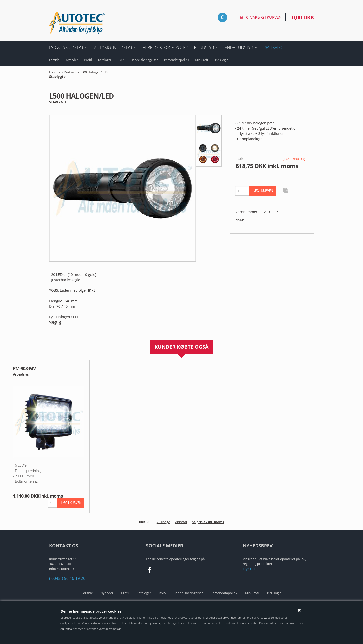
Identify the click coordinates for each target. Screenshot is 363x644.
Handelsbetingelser (144, 60)
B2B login (222, 60)
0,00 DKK (303, 17)
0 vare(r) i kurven (264, 17)
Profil (88, 60)
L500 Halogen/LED (78, 75)
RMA (121, 60)
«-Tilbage (163, 522)
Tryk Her (249, 569)
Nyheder (72, 60)
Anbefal (181, 522)
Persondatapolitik (176, 60)
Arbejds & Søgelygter (165, 48)
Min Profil (202, 60)
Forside (54, 60)
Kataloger (105, 60)
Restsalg (273, 48)
